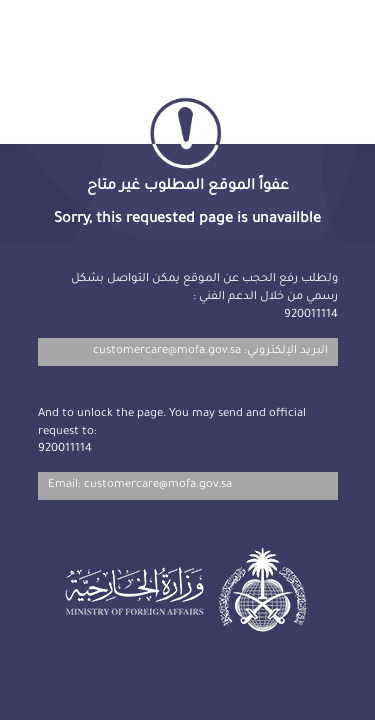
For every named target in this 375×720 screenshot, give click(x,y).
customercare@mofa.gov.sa (167, 351)
